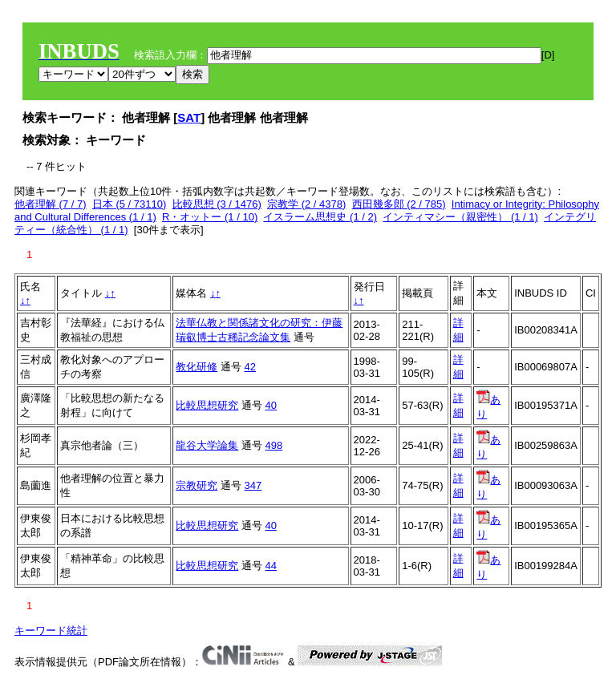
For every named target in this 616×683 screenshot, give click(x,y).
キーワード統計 (51, 630)
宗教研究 (197, 485)
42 (250, 367)
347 (253, 485)
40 (271, 405)
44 (271, 566)
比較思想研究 (207, 405)
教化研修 (197, 367)
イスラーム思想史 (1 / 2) (320, 217)
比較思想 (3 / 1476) (217, 204)
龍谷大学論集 (207, 445)
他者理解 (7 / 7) (51, 204)
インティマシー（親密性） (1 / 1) (460, 217)
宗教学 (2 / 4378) (306, 204)
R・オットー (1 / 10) (210, 217)
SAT (189, 117)
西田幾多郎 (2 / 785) (399, 204)
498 (274, 445)
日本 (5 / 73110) (130, 204)
